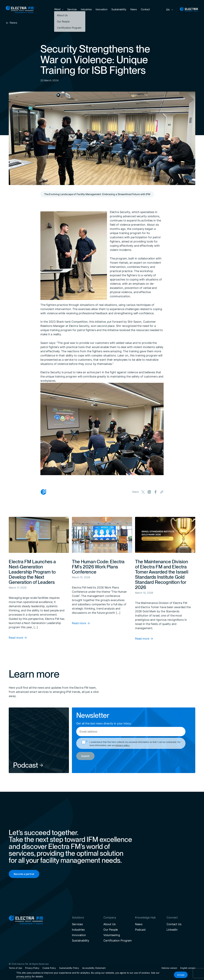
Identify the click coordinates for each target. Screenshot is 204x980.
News (11, 23)
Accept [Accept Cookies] (181, 975)
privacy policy (123, 745)
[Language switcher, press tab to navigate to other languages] (169, 9)
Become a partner (24, 874)
